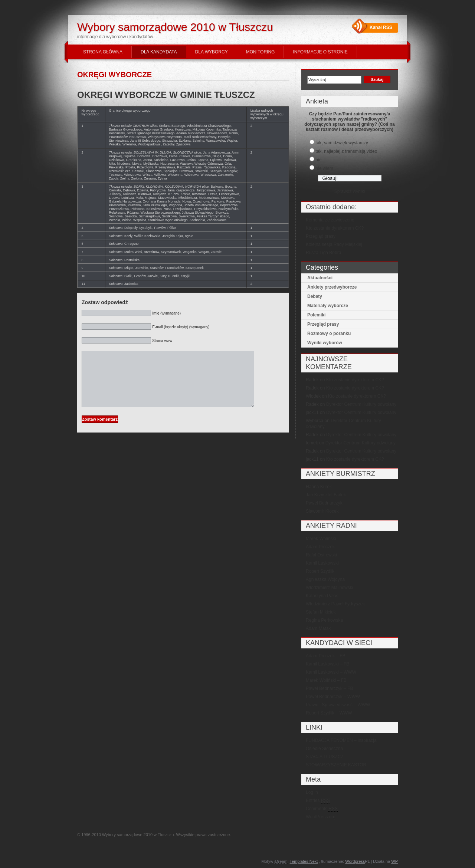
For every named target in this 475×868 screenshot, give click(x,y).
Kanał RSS (381, 27)
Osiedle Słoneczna (324, 749)
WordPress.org (321, 817)
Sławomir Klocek (322, 511)
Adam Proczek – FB (326, 656)
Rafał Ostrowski (321, 555)
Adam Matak (318, 628)
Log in (312, 792)
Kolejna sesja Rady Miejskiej (334, 244)
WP (394, 861)
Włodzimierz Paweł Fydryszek (335, 604)
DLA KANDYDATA (159, 52)
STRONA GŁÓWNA (103, 52)
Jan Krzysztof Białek (326, 495)
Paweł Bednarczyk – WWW (333, 697)
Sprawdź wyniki (350, 191)
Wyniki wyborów (325, 343)
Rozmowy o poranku (329, 333)
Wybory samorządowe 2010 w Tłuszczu (175, 27)
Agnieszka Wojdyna (325, 579)
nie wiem (324, 168)
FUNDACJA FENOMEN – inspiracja (341, 740)
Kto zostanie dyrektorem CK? (335, 228)
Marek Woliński (321, 539)
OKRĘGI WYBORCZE (114, 75)
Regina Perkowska (324, 620)
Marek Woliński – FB (326, 680)
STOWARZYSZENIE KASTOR (336, 765)
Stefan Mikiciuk (321, 612)
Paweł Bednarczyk (324, 503)
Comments (322, 809)
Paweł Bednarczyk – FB (329, 688)
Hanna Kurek (319, 487)
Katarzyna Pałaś (322, 596)
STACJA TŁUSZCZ (325, 757)
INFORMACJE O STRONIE (320, 52)
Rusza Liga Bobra (323, 253)
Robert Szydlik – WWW (329, 713)
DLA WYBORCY (212, 52)
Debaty (315, 296)
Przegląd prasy (321, 236)
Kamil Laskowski (322, 563)
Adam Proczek (320, 547)
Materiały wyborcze (328, 306)
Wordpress (355, 861)
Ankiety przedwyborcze (332, 287)
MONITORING (261, 52)
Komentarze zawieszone (330, 220)
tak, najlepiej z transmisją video (346, 151)
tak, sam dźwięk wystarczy (342, 143)
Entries (318, 801)
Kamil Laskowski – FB (327, 664)
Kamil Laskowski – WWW (331, 672)
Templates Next (304, 861)
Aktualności (320, 278)
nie (318, 160)
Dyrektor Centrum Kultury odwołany (361, 404)
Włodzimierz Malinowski (329, 588)
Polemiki (316, 315)
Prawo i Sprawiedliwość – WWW (338, 705)
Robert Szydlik (320, 571)
